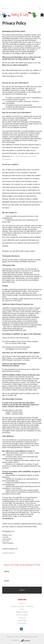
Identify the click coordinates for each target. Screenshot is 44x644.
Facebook (21, 629)
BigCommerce (26, 640)
